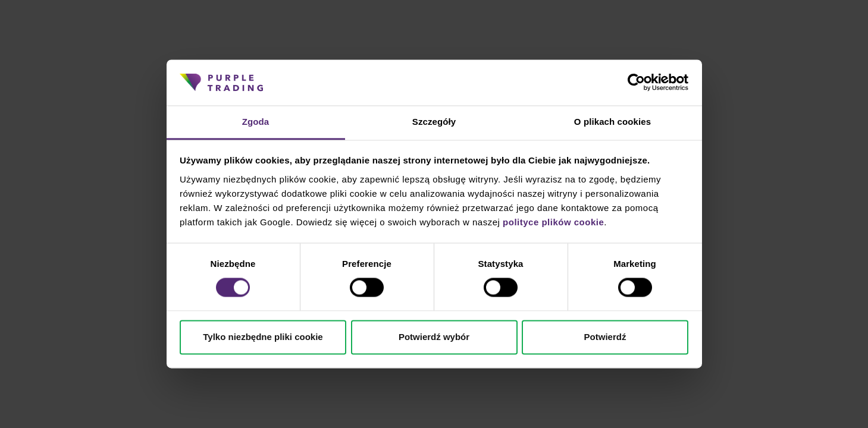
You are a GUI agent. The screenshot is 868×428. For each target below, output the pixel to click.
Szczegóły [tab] (434, 122)
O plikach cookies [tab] (612, 122)
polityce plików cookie (553, 222)
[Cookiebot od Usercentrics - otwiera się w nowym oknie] (636, 83)
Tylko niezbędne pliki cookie (263, 337)
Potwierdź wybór (434, 337)
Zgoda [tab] (256, 122)
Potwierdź (605, 337)
